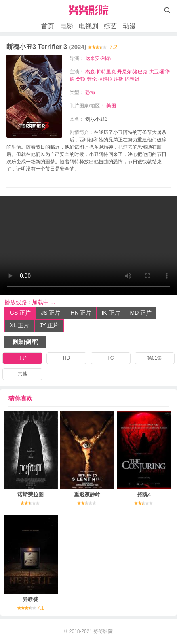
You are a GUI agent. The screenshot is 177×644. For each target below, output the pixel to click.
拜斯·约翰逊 (126, 79)
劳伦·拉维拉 (100, 79)
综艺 (110, 26)
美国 (111, 106)
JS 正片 (51, 313)
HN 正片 (81, 313)
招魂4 (144, 494)
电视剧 (88, 26)
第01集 (155, 358)
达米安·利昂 (98, 58)
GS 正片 (20, 313)
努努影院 (103, 631)
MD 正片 (141, 313)
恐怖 (90, 92)
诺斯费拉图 (31, 494)
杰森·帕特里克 (100, 72)
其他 (23, 374)
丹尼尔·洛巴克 (132, 72)
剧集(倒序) (25, 342)
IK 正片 (111, 313)
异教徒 (31, 599)
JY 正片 (49, 325)
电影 (67, 26)
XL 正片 (20, 325)
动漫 (129, 26)
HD (66, 358)
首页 (48, 26)
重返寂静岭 (87, 494)
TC (111, 358)
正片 (23, 358)
